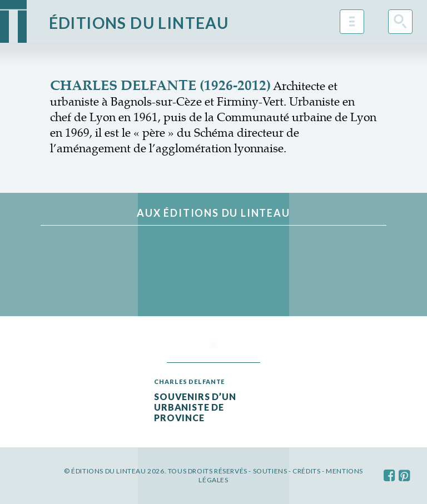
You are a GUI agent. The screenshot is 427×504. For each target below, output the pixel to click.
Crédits (306, 471)
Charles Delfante (189, 381)
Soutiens (270, 471)
